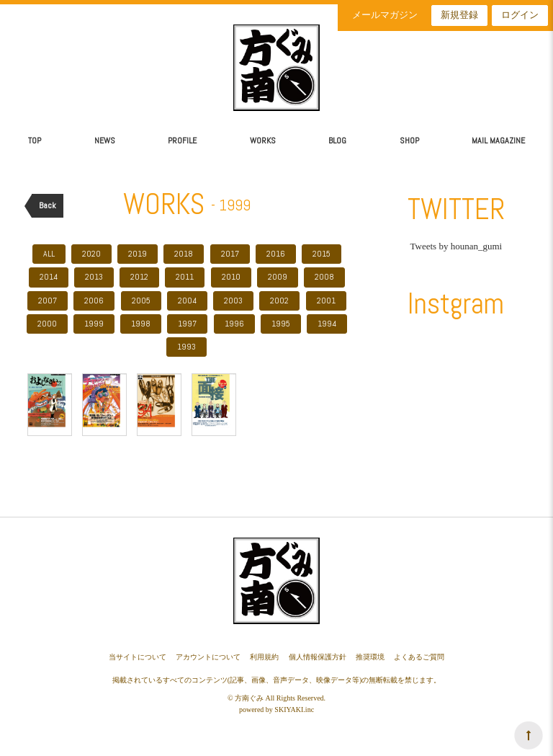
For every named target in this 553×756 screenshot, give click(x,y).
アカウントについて (208, 657)
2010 (231, 277)
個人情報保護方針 (318, 657)
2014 (49, 277)
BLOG (337, 141)
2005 (141, 301)
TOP (35, 141)
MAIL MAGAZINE (498, 141)
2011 (185, 277)
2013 (94, 277)
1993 (186, 347)
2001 (326, 301)
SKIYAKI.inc (294, 710)
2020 (91, 254)
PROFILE (182, 141)
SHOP (409, 141)
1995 (281, 324)
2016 (276, 254)
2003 (233, 301)
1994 (327, 324)
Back (48, 205)
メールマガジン (385, 15)
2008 (324, 277)
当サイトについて (138, 657)
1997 (187, 324)
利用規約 (264, 657)
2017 (230, 254)
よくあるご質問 (419, 657)
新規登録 (459, 15)
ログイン (520, 15)
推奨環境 (370, 657)
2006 (94, 301)
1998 (141, 324)
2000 (47, 324)
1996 (234, 324)
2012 (139, 277)
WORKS (263, 141)
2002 (279, 301)
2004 (187, 301)
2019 (138, 254)
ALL (49, 254)
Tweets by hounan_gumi (457, 246)
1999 (94, 324)
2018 (184, 254)
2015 (322, 254)
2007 (48, 301)
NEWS (105, 141)
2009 (278, 277)
